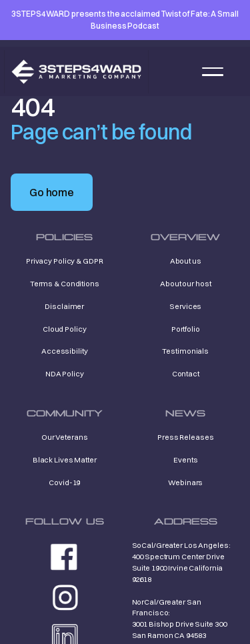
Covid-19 (64, 482)
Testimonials (185, 351)
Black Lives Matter (65, 460)
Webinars (185, 482)
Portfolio (186, 329)
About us (186, 261)
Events (185, 460)
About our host (185, 284)
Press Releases (185, 437)
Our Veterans (65, 437)
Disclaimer (64, 306)
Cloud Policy (65, 329)
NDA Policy (65, 374)
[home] (76, 72)
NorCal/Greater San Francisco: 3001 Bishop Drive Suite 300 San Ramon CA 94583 (179, 619)
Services (185, 306)
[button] (213, 71)
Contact (186, 374)
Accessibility (65, 351)
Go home (52, 192)
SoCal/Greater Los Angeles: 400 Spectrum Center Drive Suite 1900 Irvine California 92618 (181, 562)
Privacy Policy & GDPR (65, 261)
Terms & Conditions (65, 284)
